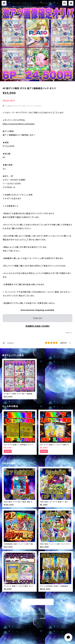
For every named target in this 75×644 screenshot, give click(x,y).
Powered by (38, 618)
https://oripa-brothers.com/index (19, 124)
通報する (69, 333)
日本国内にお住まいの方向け (38, 326)
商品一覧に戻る (38, 602)
